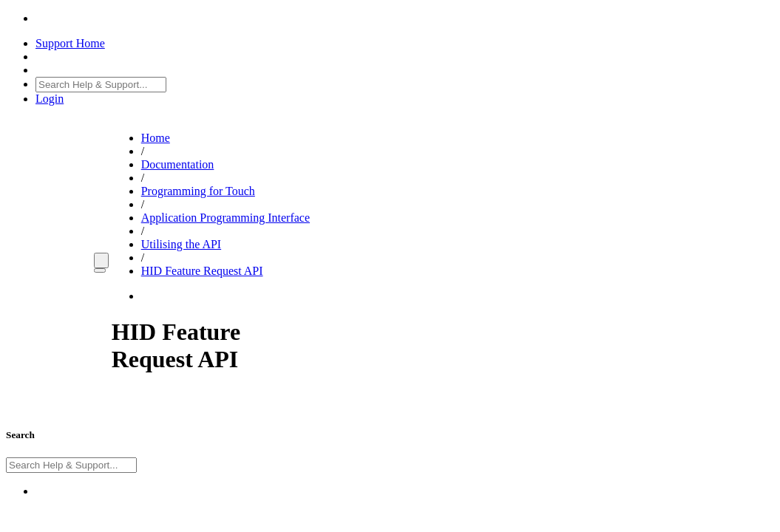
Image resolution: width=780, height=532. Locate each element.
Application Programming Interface (225, 218)
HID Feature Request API (202, 271)
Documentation (178, 164)
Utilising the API (181, 244)
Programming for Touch (198, 191)
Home (156, 138)
